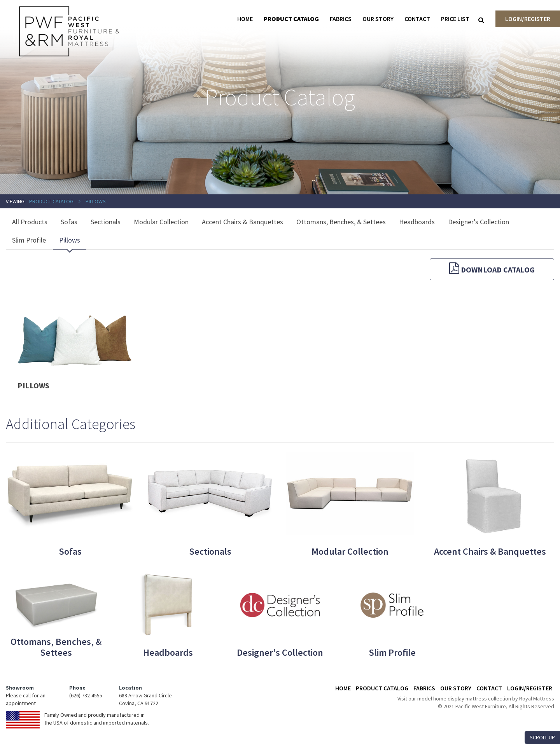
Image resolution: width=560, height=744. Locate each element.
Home (245, 19)
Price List (455, 19)
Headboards (417, 222)
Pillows (96, 201)
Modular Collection (161, 222)
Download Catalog (492, 268)
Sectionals (106, 222)
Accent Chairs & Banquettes (242, 222)
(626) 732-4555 (86, 695)
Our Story (378, 19)
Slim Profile (29, 240)
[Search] (481, 20)
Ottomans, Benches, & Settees (341, 222)
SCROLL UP (542, 737)
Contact (417, 19)
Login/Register (528, 19)
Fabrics (341, 19)
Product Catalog (291, 19)
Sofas (69, 222)
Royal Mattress (537, 699)
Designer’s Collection (479, 222)
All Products (30, 222)
